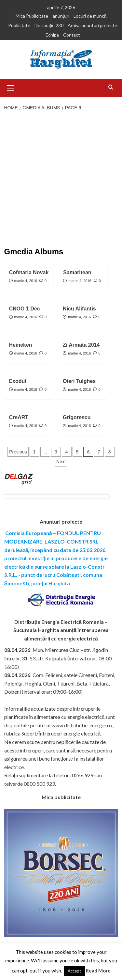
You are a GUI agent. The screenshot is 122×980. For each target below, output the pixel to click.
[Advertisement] (61, 180)
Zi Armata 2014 (81, 345)
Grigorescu (77, 417)
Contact (72, 35)
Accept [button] (74, 971)
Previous (18, 452)
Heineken (21, 345)
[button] (11, 87)
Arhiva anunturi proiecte (92, 25)
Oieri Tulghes (79, 381)
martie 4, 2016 (26, 281)
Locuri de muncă (90, 16)
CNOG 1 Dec (25, 309)
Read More (98, 971)
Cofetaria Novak (29, 272)
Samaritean (77, 272)
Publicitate (19, 25)
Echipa (52, 35)
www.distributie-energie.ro (82, 725)
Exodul (18, 381)
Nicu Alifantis (79, 309)
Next (61, 462)
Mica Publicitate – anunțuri (42, 16)
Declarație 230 (49, 25)
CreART (19, 417)
